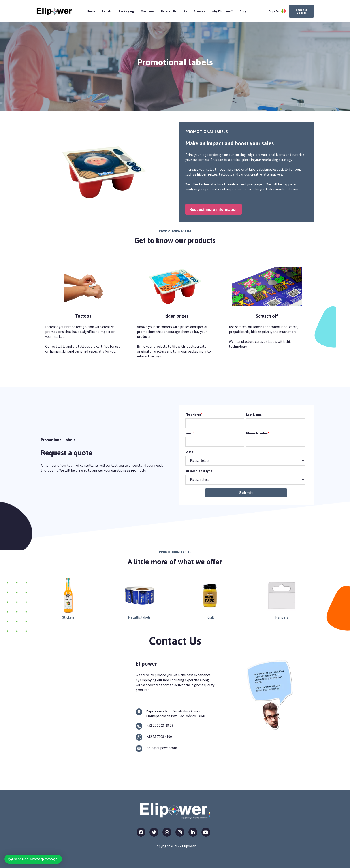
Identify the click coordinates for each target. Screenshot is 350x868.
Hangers (282, 617)
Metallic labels (139, 617)
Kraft (210, 617)
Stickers (68, 617)
